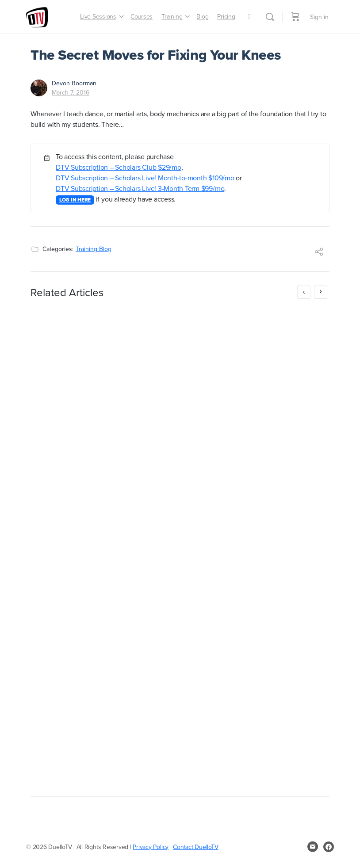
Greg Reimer (83, 712)
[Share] (319, 253)
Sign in (319, 17)
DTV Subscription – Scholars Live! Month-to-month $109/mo (145, 178)
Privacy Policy (151, 847)
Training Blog (94, 249)
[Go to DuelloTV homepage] (37, 15)
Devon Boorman (74, 83)
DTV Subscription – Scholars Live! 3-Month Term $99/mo (140, 188)
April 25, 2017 (83, 721)
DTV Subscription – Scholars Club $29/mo (119, 167)
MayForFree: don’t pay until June (98, 318)
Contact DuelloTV (195, 847)
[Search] (270, 17)
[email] (313, 847)
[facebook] (329, 847)
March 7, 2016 (71, 92)
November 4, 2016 (242, 739)
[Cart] (295, 17)
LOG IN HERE (75, 200)
